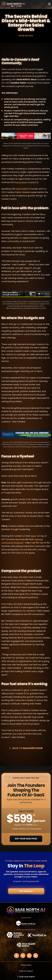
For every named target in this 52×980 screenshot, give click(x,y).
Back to (26, 748)
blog (33, 536)
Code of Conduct (26, 971)
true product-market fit (27, 182)
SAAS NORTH (22, 189)
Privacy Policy (26, 965)
